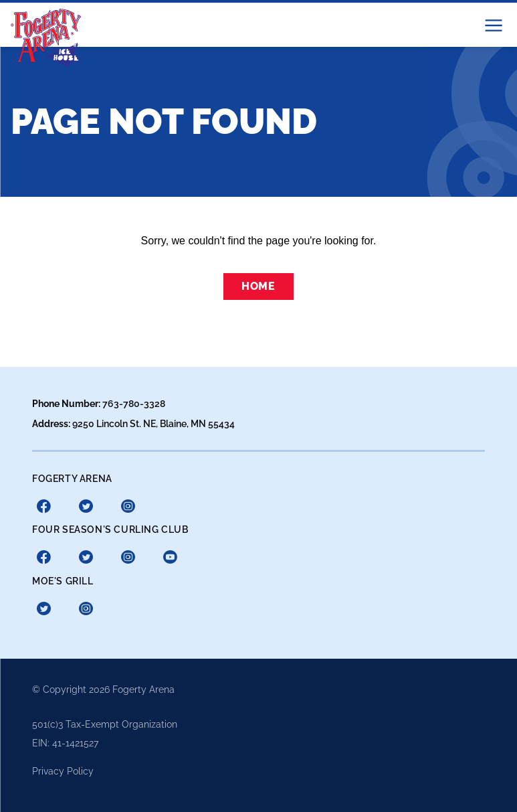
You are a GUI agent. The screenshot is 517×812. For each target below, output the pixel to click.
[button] (494, 25)
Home (258, 286)
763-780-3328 (134, 404)
